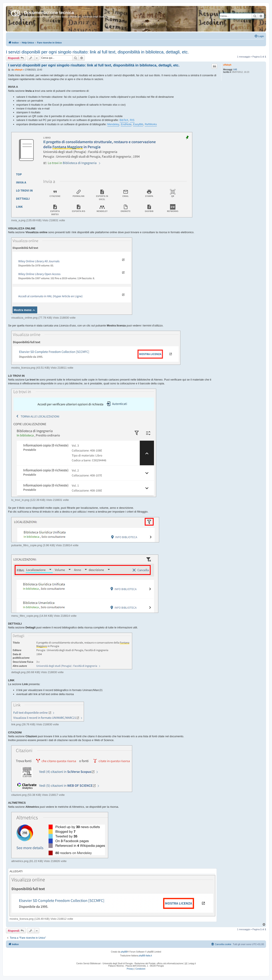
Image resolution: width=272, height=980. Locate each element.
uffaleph (227, 65)
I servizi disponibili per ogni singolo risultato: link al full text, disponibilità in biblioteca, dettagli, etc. (97, 52)
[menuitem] (259, 36)
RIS (132, 120)
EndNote (126, 124)
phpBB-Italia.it (145, 956)
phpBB (124, 952)
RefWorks (151, 124)
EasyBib (138, 124)
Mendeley (113, 124)
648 (235, 70)
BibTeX (124, 120)
